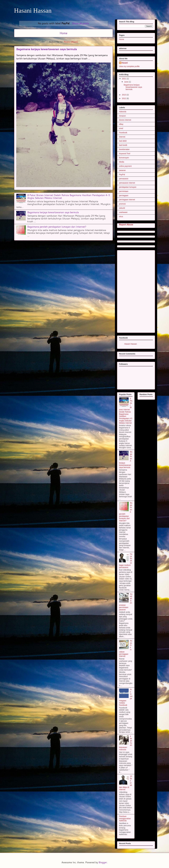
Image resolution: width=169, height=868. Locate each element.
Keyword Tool (125, 154)
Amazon (122, 116)
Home (63, 33)
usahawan (123, 212)
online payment (125, 166)
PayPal (122, 175)
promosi (122, 204)
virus (121, 216)
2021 (124, 79)
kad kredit (123, 145)
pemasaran (124, 179)
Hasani (125, 63)
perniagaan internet (127, 200)
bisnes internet (125, 120)
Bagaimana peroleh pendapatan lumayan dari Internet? (57, 227)
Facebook (123, 133)
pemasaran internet (127, 183)
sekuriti (122, 208)
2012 (124, 98)
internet (122, 137)
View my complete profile (129, 66)
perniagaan (124, 195)
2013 (124, 95)
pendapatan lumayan (128, 187)
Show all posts (80, 23)
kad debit (123, 141)
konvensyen (124, 158)
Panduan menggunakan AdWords (125, 819)
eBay (121, 124)
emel (121, 128)
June (126, 82)
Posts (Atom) (71, 42)
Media (122, 162)
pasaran (122, 170)
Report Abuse (126, 225)
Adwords (123, 112)
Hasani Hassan (33, 10)
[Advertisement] (139, 291)
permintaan (124, 191)
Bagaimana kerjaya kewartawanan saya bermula (47, 49)
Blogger (103, 862)
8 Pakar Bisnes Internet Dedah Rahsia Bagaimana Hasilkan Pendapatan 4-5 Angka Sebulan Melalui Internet (69, 197)
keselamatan (124, 149)
